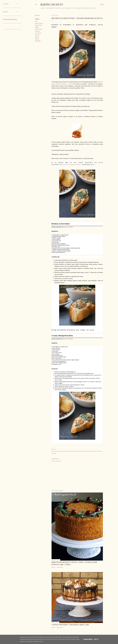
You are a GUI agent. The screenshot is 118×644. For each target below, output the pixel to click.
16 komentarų (60, 567)
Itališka (37, 27)
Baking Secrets (52, 4)
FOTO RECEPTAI (49, 8)
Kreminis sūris (39, 29)
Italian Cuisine (39, 25)
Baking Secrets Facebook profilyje (70, 165)
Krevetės (37, 31)
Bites (36, 21)
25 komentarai (60, 627)
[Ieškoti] (102, 4)
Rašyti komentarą (56, 461)
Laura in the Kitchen (68, 227)
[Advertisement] (77, 476)
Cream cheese (39, 23)
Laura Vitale (38, 33)
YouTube (92, 8)
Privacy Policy (69, 8)
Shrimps (37, 35)
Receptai (57, 8)
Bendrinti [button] (37, 15)
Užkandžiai (38, 41)
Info (62, 8)
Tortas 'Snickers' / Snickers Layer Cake (70, 625)
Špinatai (37, 39)
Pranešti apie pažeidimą (10, 19)
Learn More (88, 639)
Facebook (78, 8)
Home (42, 8)
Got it (96, 639)
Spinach (37, 37)
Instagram (85, 8)
